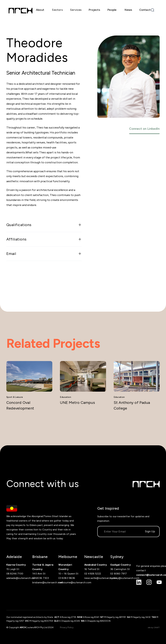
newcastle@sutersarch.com (101, 578)
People (112, 10)
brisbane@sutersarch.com (48, 582)
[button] (57, 10)
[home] (21, 11)
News (128, 10)
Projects (94, 10)
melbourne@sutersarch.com (75, 582)
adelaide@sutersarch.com (21, 578)
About (40, 10)
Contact (145, 10)
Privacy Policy (67, 627)
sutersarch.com (130, 578)
